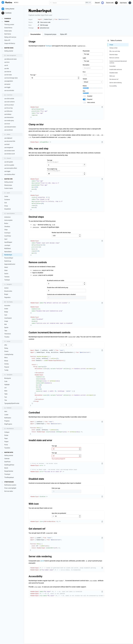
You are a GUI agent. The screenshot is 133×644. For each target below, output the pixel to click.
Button (6, 223)
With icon (34, 504)
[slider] (88, 88)
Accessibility (35, 576)
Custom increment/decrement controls (50, 332)
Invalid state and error (40, 440)
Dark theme (8, 34)
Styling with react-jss (10, 37)
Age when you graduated (59, 513)
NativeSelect (8, 252)
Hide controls (91, 102)
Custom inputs (9, 188)
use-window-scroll (10, 154)
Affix (6, 345)
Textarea (7, 277)
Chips (6, 230)
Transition (7, 448)
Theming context (9, 25)
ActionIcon (7, 217)
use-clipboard (8, 138)
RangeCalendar (9, 471)
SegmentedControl (10, 264)
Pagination (7, 297)
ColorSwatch (8, 318)
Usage (32, 42)
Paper (6, 438)
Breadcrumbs (8, 291)
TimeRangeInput (9, 477)
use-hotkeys (8, 114)
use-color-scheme (9, 102)
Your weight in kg (52, 169)
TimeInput (7, 474)
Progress (7, 421)
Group (6, 206)
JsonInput (7, 245)
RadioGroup (8, 261)
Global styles (8, 31)
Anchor (6, 288)
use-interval (8, 72)
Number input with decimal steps (61, 233)
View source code (44, 22)
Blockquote (8, 378)
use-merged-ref (9, 148)
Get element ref (37, 529)
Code (6, 381)
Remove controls (38, 262)
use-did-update (9, 162)
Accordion (7, 306)
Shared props (8, 185)
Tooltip (6, 370)
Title (6, 400)
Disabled (90, 96)
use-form (7, 62)
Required (90, 99)
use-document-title (10, 141)
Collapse (7, 432)
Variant (85, 79)
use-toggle (7, 87)
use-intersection (9, 117)
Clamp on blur (36, 124)
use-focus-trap (8, 108)
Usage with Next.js (10, 43)
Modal (6, 361)
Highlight (7, 385)
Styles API (7, 40)
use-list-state (8, 75)
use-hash (7, 144)
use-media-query (9, 121)
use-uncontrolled (9, 90)
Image (6, 321)
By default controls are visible (56, 281)
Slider (6, 270)
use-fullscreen (8, 111)
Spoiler (6, 327)
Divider (6, 435)
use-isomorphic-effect (11, 168)
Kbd (5, 324)
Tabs (6, 331)
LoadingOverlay (9, 354)
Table (6, 394)
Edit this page (43, 25)
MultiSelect (8, 248)
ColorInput (7, 233)
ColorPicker (8, 236)
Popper (6, 442)
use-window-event (10, 151)
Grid (6, 203)
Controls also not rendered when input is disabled (61, 294)
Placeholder (86, 51)
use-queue (7, 84)
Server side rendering (40, 556)
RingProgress (8, 424)
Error (84, 72)
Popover (7, 367)
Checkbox (7, 227)
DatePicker (7, 462)
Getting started (9, 51)
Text (6, 397)
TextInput (7, 280)
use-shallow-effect (10, 174)
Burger (6, 294)
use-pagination (9, 81)
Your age (33, 75)
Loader (6, 415)
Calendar (7, 459)
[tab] (36, 34)
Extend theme (8, 28)
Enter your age (56, 488)
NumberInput (8, 255)
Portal (6, 445)
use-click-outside (9, 99)
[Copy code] (102, 107)
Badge (6, 312)
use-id (6, 65)
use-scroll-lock (8, 130)
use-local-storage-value (11, 78)
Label (84, 58)
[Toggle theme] (125, 3)
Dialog (6, 348)
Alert (6, 411)
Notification (8, 418)
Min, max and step (38, 149)
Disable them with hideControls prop (58, 288)
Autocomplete (8, 220)
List (5, 388)
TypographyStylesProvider (12, 403)
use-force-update (9, 165)
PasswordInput (9, 258)
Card (6, 315)
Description (86, 65)
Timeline (7, 337)
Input (6, 239)
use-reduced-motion (10, 127)
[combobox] (70, 3)
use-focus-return (9, 105)
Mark (6, 391)
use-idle (7, 68)
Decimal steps (36, 217)
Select (6, 267)
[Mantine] (7, 3)
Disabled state (36, 479)
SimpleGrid (7, 209)
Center (6, 196)
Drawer (6, 351)
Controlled (34, 413)
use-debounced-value (10, 59)
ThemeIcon (8, 334)
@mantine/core (43, 28)
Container (7, 200)
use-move (7, 124)
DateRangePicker (9, 465)
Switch (6, 274)
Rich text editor (9, 491)
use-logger (7, 171)
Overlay (6, 364)
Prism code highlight (10, 488)
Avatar (6, 309)
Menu (6, 358)
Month (6, 468)
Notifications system (10, 485)
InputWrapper (8, 242)
